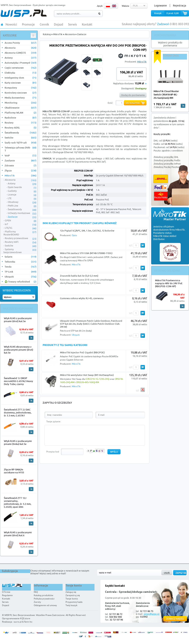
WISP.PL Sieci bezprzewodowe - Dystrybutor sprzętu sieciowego (33, 5)
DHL (161, 179)
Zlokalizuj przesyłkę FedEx (167, 160)
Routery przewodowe (21, 238)
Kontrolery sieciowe (20, 93)
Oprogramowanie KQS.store (16, 618)
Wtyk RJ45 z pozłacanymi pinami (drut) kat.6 (18, 534)
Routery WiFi (21, 242)
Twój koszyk (71, 605)
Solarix (20, 257)
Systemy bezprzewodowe (20, 251)
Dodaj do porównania (133, 95)
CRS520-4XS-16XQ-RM (87, 382)
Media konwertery (20, 98)
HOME (2, 24)
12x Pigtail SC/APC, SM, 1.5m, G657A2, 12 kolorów (87, 231)
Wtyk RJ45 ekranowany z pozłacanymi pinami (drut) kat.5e (18, 350)
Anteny (20, 58)
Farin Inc (28, 622)
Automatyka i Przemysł (20, 63)
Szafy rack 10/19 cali (20, 143)
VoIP (20, 155)
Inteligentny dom (20, 78)
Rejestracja (179, 6)
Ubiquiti (20, 277)
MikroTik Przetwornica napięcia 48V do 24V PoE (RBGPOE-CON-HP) (169, 283)
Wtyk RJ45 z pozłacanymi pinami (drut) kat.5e (18, 320)
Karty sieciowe (20, 83)
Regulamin (7, 595)
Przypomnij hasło (74, 602)
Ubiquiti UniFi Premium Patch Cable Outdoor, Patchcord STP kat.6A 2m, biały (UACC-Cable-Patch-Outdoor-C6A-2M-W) (91, 324)
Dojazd (59, 25)
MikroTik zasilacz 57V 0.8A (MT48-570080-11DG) (86, 253)
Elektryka (20, 73)
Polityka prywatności (44, 599)
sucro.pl (18, 622)
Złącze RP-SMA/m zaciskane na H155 (14, 471)
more (183, 106)
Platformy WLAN (20, 113)
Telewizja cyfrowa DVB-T (20, 149)
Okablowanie (20, 108)
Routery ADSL (20, 128)
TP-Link (20, 272)
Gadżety (22, 191)
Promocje (28, 25)
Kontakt (87, 25)
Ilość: (110, 103)
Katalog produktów (43, 595)
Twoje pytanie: (54, 421)
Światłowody (20, 133)
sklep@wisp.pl (152, 614)
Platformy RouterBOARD (20, 233)
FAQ (36, 592)
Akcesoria (20, 48)
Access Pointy (20, 43)
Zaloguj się (71, 592)
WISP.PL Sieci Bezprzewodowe (20, 615)
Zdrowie (20, 165)
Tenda (20, 267)
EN (114, 6)
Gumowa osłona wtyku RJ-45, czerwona (82, 298)
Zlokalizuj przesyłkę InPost (167, 164)
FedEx (161, 187)
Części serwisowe (20, 68)
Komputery (20, 88)
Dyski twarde (22, 187)
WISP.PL (24, 13)
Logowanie (160, 6)
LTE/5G (21, 228)
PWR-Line (22, 206)
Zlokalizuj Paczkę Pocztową (167, 167)
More (31, 338)
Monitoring (20, 103)
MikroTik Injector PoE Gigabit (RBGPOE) (82, 352)
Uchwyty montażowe (22, 213)
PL (108, 6)
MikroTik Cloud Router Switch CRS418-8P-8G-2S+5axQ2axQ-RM (166, 94)
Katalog (47, 34)
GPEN (21, 221)
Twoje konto (72, 599)
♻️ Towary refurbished (20, 282)
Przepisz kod (53, 452)
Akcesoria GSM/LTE (20, 53)
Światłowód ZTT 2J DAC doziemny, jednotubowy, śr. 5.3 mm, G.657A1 (18, 413)
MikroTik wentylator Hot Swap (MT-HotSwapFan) (87, 375)
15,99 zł (139, 84)
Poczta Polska (161, 196)
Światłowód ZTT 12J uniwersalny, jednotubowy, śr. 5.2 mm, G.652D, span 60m (18, 502)
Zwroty (37, 602)
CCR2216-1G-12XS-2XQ (97, 379)
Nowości (11, 25)
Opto (74, 235)
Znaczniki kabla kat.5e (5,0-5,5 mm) (79, 276)
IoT (21, 224)
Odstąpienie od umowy (45, 605)
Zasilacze (22, 217)
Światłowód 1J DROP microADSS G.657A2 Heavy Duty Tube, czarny (18, 381)
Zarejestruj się (73, 595)
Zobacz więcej (175, 619)
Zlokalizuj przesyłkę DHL (166, 157)
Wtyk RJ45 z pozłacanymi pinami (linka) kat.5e (18, 442)
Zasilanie (20, 160)
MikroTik (20, 175)
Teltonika (20, 262)
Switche (20, 138)
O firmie (6, 592)
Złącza (20, 170)
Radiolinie (20, 118)
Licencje (22, 195)
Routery (20, 123)
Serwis (73, 25)
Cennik (44, 25)
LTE (22, 198)
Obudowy (22, 202)
